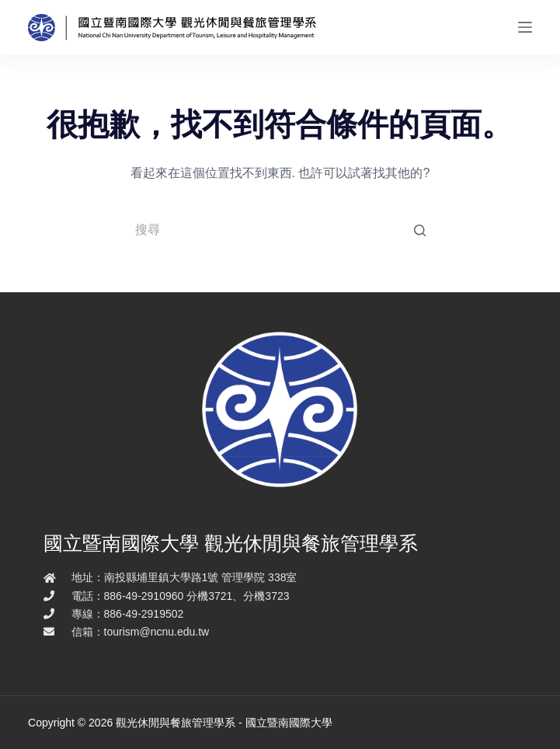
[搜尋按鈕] (419, 230)
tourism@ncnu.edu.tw (157, 632)
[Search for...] (280, 230)
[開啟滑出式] (525, 27)
